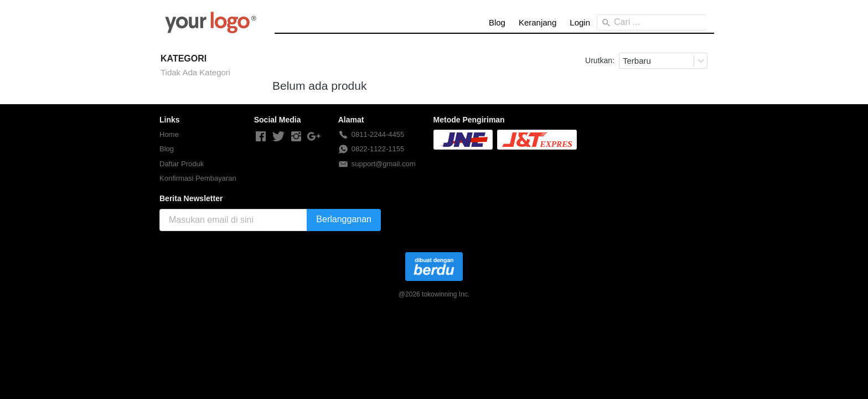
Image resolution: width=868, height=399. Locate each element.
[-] (261, 137)
